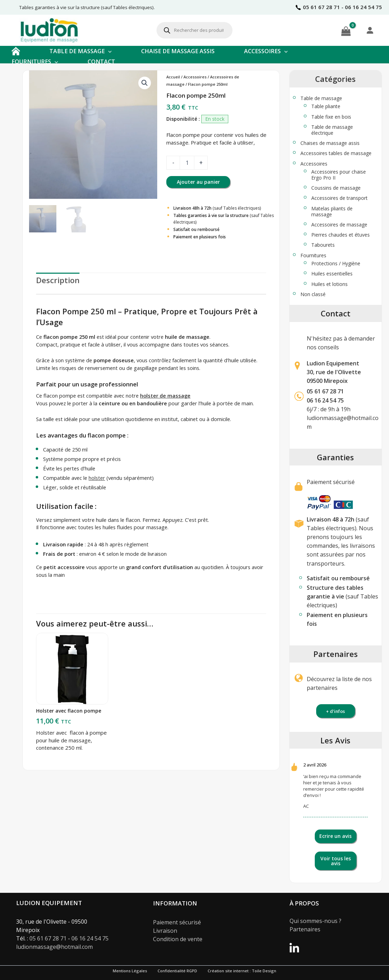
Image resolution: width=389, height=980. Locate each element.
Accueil (173, 77)
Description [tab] (58, 280)
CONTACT (101, 62)
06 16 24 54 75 (90, 938)
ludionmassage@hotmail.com (54, 947)
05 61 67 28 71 (325, 391)
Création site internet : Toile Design (242, 971)
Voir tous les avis (336, 861)
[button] (108, 51)
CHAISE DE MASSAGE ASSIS (178, 51)
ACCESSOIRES (266, 51)
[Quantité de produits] (187, 163)
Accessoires (195, 77)
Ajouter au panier (198, 182)
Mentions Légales (130, 971)
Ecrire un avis (335, 836)
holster (97, 478)
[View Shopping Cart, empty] (346, 30)
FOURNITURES (35, 62)
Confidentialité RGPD (177, 971)
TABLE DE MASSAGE (81, 51)
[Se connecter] (370, 30)
